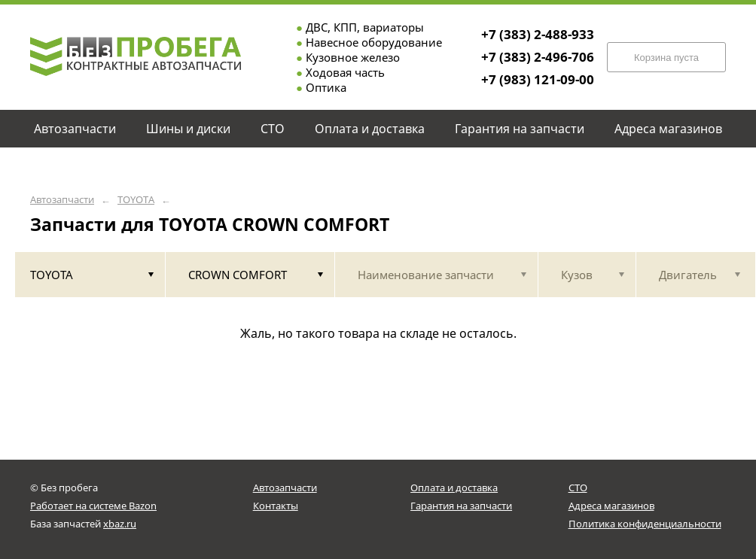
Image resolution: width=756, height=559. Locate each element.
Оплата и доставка (454, 488)
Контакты (276, 506)
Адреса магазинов (611, 506)
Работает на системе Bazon (93, 506)
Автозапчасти (62, 200)
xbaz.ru (120, 524)
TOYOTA (136, 200)
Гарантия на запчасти (461, 506)
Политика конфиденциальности (645, 524)
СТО (578, 488)
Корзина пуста (666, 58)
